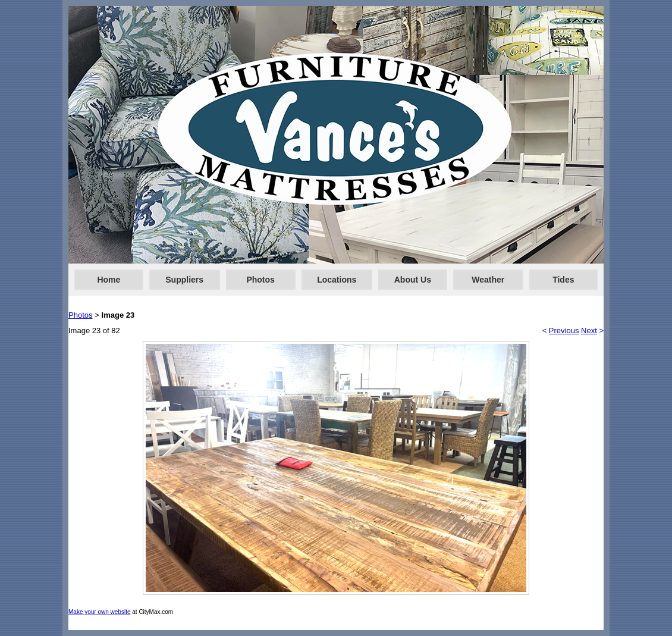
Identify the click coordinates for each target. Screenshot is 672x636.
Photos (260, 280)
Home (109, 280)
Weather (488, 280)
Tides (563, 280)
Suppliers (184, 280)
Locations (337, 280)
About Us (413, 280)
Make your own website (100, 612)
